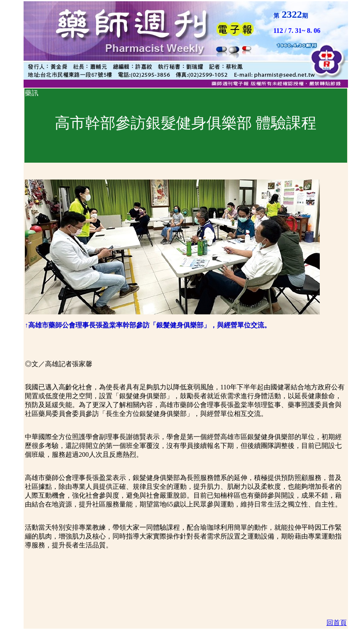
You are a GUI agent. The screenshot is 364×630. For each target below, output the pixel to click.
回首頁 (337, 623)
